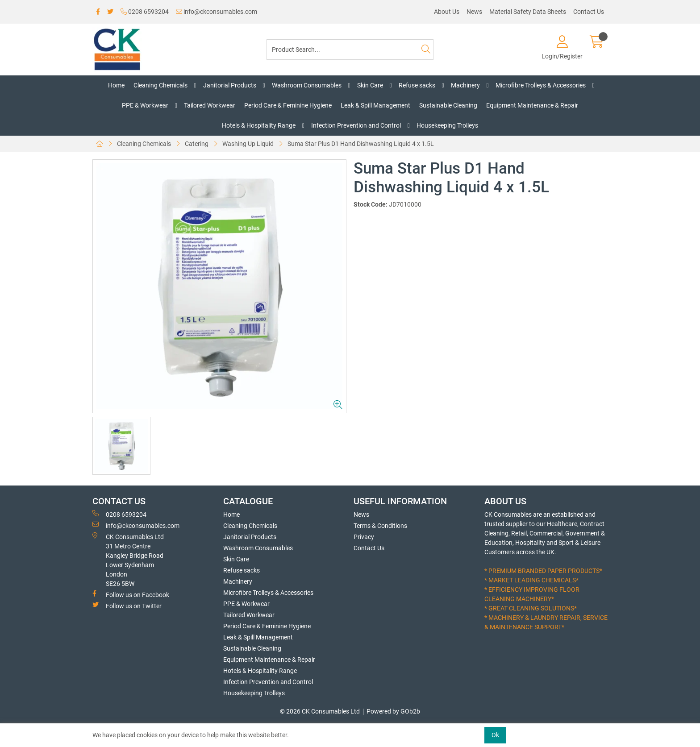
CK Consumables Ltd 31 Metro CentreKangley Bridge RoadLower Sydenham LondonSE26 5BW (128, 560)
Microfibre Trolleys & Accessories (541, 85)
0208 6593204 (145, 12)
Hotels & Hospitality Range (259, 125)
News (474, 12)
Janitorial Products (230, 85)
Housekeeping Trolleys (447, 125)
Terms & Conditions (380, 526)
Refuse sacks (417, 85)
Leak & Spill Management (375, 105)
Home (116, 85)
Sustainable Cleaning (448, 105)
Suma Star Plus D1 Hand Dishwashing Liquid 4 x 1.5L (361, 144)
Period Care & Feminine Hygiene (288, 105)
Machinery (465, 85)
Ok (495, 735)
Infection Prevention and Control (356, 125)
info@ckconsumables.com (217, 12)
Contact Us (589, 12)
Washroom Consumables (307, 85)
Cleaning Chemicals (160, 85)
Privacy (364, 537)
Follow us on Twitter (127, 606)
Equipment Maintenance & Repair (532, 105)
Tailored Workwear (210, 105)
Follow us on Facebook (131, 594)
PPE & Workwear (145, 105)
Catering (197, 144)
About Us (447, 12)
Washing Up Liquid (248, 144)
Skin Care (370, 85)
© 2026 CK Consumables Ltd (320, 711)
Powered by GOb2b (393, 711)
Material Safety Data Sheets (528, 12)
